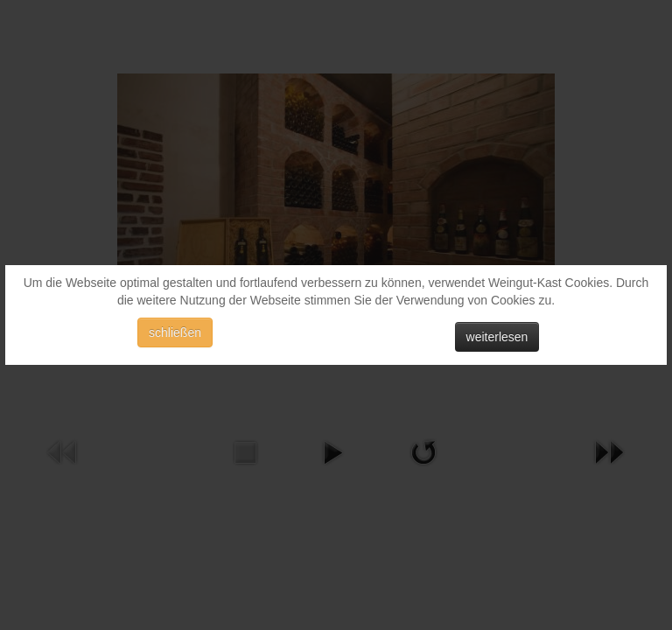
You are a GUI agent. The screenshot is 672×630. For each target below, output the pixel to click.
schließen (175, 332)
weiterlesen (497, 337)
